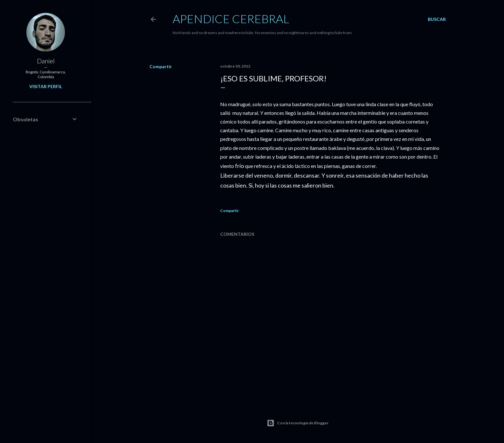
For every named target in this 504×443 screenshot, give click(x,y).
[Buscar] (437, 19)
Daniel (46, 61)
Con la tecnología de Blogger (298, 423)
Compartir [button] (161, 66)
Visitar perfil (46, 86)
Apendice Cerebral (231, 19)
